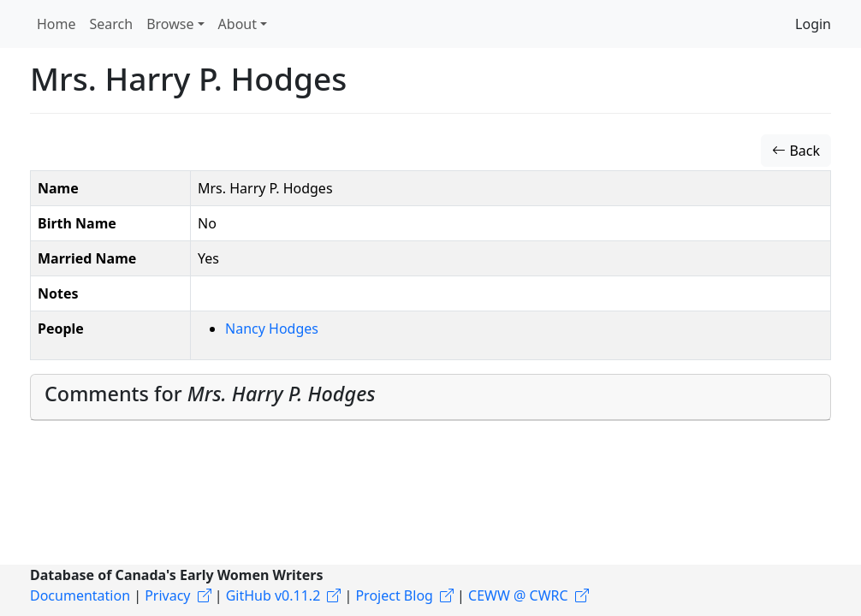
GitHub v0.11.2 (273, 595)
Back (796, 151)
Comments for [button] (210, 394)
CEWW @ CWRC (518, 595)
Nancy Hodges (272, 329)
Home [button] (56, 24)
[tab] (430, 397)
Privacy (167, 595)
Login (813, 24)
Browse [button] (170, 24)
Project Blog (394, 595)
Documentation (80, 595)
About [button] (238, 24)
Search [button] (112, 24)
